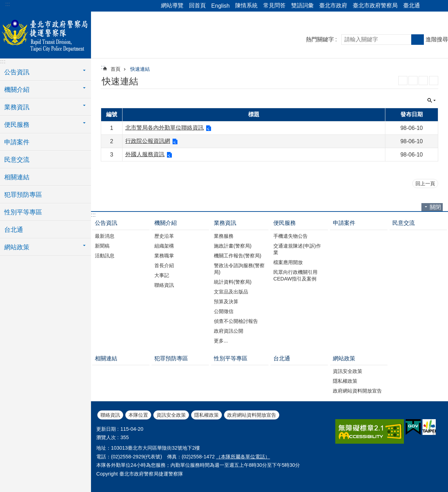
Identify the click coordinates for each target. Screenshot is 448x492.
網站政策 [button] (17, 247)
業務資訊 (225, 223)
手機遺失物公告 (290, 236)
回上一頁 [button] (425, 183)
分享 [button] (429, 6)
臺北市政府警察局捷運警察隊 (45, 34)
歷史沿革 (164, 236)
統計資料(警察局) (233, 282)
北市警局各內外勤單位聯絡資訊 (164, 128)
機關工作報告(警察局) (238, 256)
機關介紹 (166, 223)
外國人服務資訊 (145, 154)
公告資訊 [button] (17, 72)
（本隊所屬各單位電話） (243, 457)
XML (413, 81)
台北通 (14, 230)
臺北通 (412, 5)
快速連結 (140, 69)
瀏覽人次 (106, 437)
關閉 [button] (432, 101)
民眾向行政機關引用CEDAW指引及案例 (295, 275)
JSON (423, 81)
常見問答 (274, 5)
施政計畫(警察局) (233, 246)
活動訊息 (105, 256)
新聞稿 (102, 246)
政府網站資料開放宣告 (357, 391)
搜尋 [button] (418, 40)
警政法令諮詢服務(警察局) (239, 269)
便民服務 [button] (17, 125)
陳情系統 (246, 5)
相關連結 (17, 177)
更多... (221, 341)
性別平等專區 (23, 212)
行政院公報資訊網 (148, 141)
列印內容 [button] (434, 81)
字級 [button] (439, 6)
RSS (403, 81)
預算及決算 (226, 302)
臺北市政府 (333, 5)
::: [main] (103, 67)
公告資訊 (106, 223)
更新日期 (106, 429)
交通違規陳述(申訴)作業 (297, 249)
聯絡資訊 (164, 285)
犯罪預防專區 (23, 195)
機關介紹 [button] (17, 90)
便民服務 (285, 223)
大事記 (162, 275)
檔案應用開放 (288, 262)
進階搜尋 (437, 39)
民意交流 (17, 160)
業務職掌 (164, 256)
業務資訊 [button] (17, 107)
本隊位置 (138, 415)
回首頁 (197, 5)
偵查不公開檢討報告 (236, 321)
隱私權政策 (345, 381)
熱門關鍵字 (320, 39)
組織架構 (164, 246)
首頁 (115, 69)
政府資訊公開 (229, 331)
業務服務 (224, 236)
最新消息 (105, 236)
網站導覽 (172, 5)
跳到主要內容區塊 (4, 4)
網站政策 (344, 358)
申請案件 (17, 142)
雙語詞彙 (302, 5)
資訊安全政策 (348, 371)
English (220, 6)
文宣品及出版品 (231, 292)
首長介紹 (164, 265)
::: (8, 4)
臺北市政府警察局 (375, 5)
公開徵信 (224, 311)
